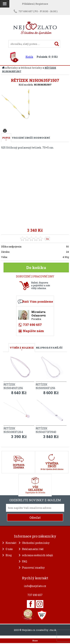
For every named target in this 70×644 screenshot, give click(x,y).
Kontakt (11, 543)
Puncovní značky (33, 568)
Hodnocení (42, 138)
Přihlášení (28, 4)
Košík (29, 57)
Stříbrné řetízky (31, 68)
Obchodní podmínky (36, 543)
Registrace (42, 4)
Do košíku (36, 268)
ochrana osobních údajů (38, 555)
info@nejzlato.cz (35, 586)
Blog (9, 555)
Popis (6, 138)
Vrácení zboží (22, 138)
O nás (9, 549)
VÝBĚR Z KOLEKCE (22, 348)
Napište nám (33, 331)
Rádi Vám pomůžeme (38, 301)
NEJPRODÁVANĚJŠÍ (49, 348)
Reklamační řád (33, 549)
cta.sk (53, 630)
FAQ (25, 561)
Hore (35, 641)
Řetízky (13, 68)
